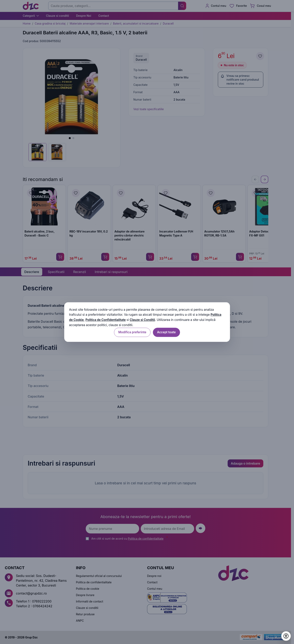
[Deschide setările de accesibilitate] (286, 636)
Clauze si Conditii (142, 320)
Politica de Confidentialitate (106, 320)
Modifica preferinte (132, 332)
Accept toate (166, 332)
